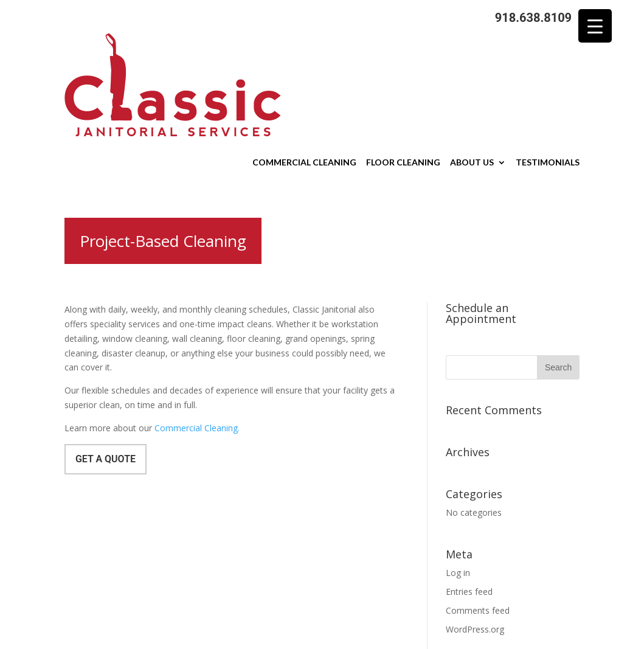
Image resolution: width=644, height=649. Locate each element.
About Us (472, 84)
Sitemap (298, 642)
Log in (458, 494)
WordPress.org (475, 551)
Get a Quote (106, 380)
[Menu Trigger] (595, 26)
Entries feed (469, 513)
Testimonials (548, 84)
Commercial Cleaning (304, 84)
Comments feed (478, 532)
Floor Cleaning (403, 84)
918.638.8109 (533, 18)
